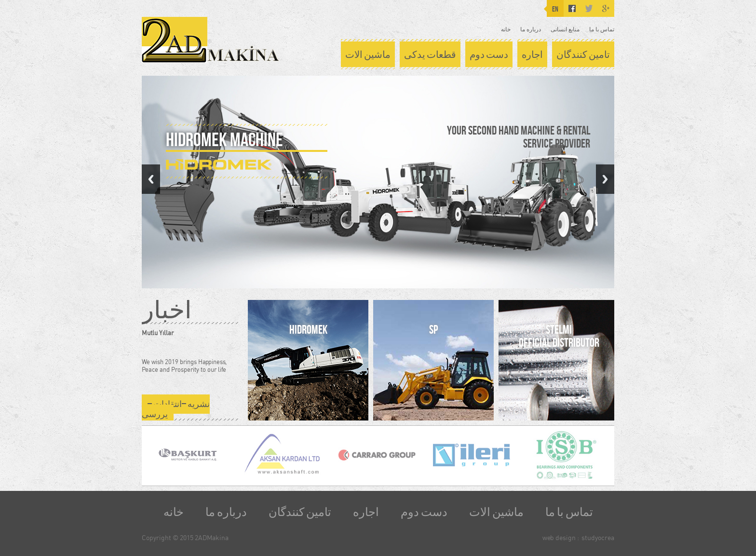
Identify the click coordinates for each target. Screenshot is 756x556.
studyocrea (598, 537)
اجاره (532, 54)
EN (555, 9)
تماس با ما (602, 29)
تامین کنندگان (583, 54)
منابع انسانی (565, 29)
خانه (506, 29)
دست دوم (489, 54)
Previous (151, 179)
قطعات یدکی (430, 54)
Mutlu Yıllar (158, 333)
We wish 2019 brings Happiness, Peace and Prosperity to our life (184, 366)
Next (605, 179)
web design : (561, 537)
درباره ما (531, 29)
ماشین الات (368, 54)
